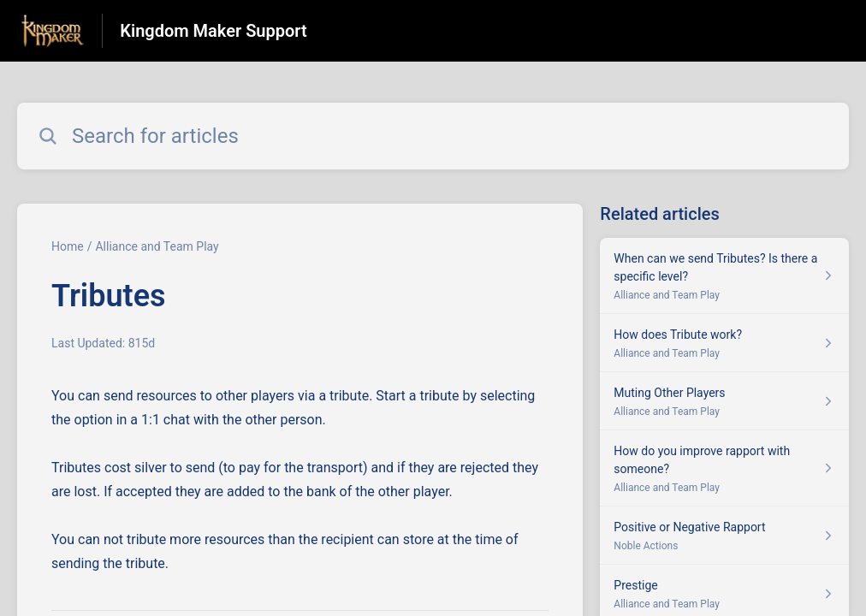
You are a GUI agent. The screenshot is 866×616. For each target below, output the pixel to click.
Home (68, 246)
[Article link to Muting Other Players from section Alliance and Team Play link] (724, 401)
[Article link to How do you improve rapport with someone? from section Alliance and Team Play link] (724, 468)
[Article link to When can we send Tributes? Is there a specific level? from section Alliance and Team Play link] (724, 276)
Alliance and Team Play (157, 246)
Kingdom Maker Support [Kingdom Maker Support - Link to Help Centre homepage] (213, 31)
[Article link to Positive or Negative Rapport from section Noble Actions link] (724, 536)
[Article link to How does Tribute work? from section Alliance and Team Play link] (724, 343)
